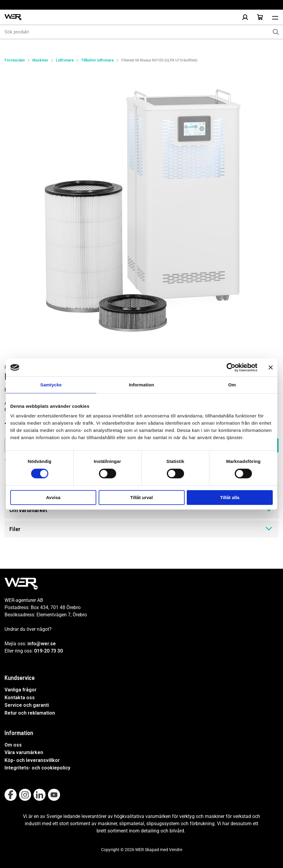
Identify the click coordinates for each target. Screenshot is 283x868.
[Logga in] (245, 17)
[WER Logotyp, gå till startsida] (13, 17)
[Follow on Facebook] (11, 795)
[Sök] (276, 32)
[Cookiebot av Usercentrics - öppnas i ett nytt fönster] (231, 367)
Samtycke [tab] (51, 385)
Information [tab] (141, 385)
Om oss (13, 745)
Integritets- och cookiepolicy (37, 768)
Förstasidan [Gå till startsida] (15, 60)
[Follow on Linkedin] (40, 795)
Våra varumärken (24, 752)
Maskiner (40, 60)
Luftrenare (65, 60)
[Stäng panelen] (271, 367)
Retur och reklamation (30, 713)
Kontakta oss (20, 698)
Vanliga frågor (21, 690)
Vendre (176, 850)
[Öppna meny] (275, 17)
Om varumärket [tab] (141, 510)
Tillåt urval (142, 497)
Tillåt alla (230, 497)
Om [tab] (232, 385)
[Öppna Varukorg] (260, 17)
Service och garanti (27, 705)
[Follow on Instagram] (25, 795)
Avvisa (53, 497)
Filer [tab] (141, 529)
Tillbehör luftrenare (97, 60)
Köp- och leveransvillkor (32, 760)
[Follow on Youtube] (54, 795)
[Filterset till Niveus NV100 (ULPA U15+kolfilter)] (141, 208)
